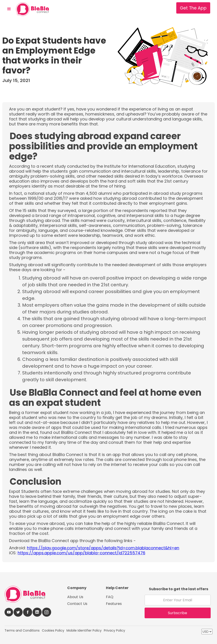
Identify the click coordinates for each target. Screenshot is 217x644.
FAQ (110, 597)
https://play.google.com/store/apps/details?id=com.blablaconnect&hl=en (103, 548)
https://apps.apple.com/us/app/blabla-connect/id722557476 (81, 553)
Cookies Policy (53, 630)
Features (114, 604)
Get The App (193, 8)
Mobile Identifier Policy (84, 630)
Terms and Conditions (22, 630)
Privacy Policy (114, 630)
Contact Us (77, 604)
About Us (75, 597)
